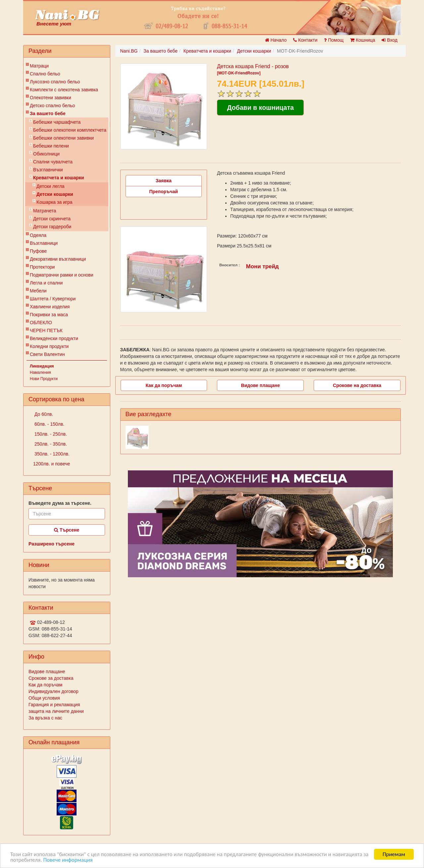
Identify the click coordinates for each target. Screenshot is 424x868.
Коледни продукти (49, 346)
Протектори (42, 267)
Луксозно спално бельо (55, 82)
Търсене (67, 530)
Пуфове (38, 251)
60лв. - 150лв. (49, 424)
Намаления (40, 372)
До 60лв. (43, 414)
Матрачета (45, 211)
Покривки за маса (49, 315)
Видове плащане (47, 672)
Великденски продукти (54, 338)
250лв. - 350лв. (50, 444)
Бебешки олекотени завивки (63, 138)
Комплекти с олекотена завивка (64, 90)
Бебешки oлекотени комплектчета (70, 130)
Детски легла (51, 186)
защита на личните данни (56, 711)
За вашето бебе (48, 113)
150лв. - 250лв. (50, 434)
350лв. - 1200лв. (51, 454)
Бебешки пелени (51, 146)
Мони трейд (263, 266)
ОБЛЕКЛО (41, 323)
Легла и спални (46, 283)
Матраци (39, 66)
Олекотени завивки (51, 98)
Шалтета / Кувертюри (53, 299)
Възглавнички (48, 170)
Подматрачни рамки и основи (62, 275)
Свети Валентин (47, 354)
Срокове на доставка (357, 385)
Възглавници (44, 243)
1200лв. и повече (52, 464)
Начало (276, 40)
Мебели (38, 291)
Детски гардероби (52, 227)
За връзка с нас (45, 718)
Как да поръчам (45, 685)
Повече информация (68, 860)
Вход (390, 40)
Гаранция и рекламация (54, 705)
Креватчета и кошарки (59, 178)
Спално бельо (45, 74)
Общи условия (44, 698)
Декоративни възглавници (58, 259)
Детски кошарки (55, 194)
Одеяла (38, 235)
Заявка (164, 181)
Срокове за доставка (51, 678)
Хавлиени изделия (50, 307)
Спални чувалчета (53, 162)
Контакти (305, 40)
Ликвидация (42, 366)
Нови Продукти (44, 379)
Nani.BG (129, 51)
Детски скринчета (52, 219)
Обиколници (46, 154)
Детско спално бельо (52, 106)
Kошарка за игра (54, 202)
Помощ (334, 40)
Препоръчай (163, 192)
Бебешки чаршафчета (57, 122)
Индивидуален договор (53, 691)
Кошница (363, 40)
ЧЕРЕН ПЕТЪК (46, 330)
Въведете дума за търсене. (60, 503)
